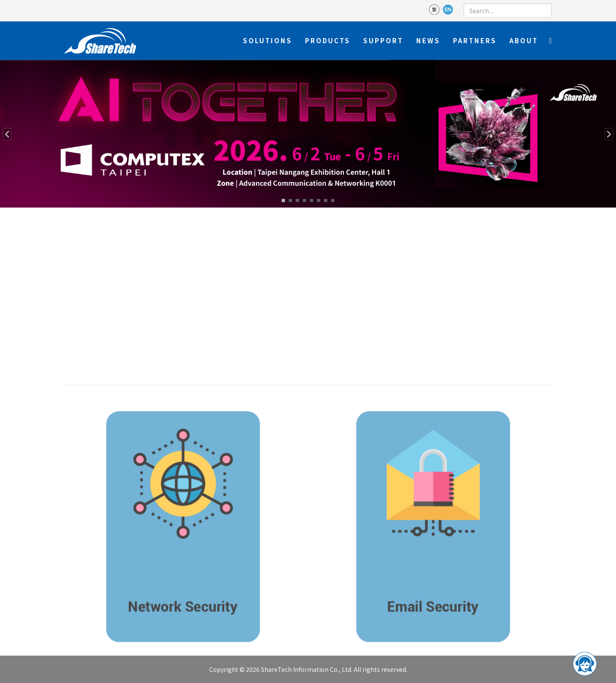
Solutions (268, 40)
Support (383, 40)
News (428, 40)
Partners (475, 40)
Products (328, 40)
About (524, 40)
